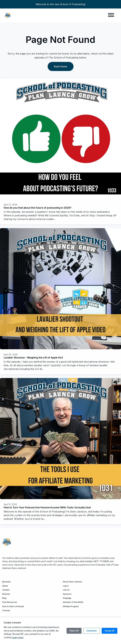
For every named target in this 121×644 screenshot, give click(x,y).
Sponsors (67, 594)
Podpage (67, 598)
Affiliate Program (71, 606)
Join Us (66, 590)
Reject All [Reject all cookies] (74, 631)
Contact (6, 590)
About (5, 586)
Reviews (6, 594)
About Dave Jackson (72, 582)
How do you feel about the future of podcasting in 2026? (38, 208)
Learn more (18, 637)
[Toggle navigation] (111, 15)
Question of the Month (73, 602)
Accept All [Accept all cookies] (110, 631)
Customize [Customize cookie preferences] (92, 631)
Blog (4, 598)
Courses (6, 610)
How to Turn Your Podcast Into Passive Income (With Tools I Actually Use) (47, 507)
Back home (61, 66)
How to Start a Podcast (13, 606)
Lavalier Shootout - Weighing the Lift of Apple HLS (33, 358)
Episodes (7, 582)
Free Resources (10, 602)
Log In (66, 586)
